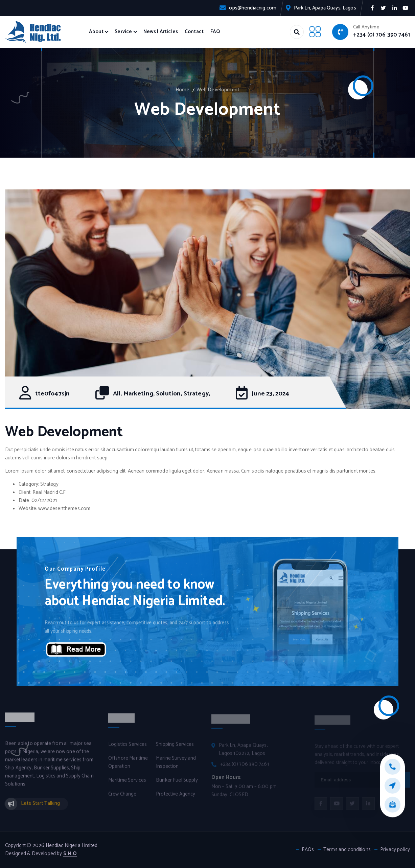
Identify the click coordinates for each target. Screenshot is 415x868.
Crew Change (122, 798)
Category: (29, 484)
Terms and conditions (347, 850)
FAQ (215, 32)
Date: (25, 501)
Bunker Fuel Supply (177, 784)
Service (123, 32)
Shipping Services (175, 748)
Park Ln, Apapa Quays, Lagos (325, 8)
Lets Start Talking (41, 807)
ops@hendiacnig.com (253, 8)
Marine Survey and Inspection (176, 766)
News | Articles (161, 32)
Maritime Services (127, 784)
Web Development (218, 90)
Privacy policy (395, 850)
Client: (25, 493)
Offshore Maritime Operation (128, 766)
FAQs (308, 850)
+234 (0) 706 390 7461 (382, 35)
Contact (194, 32)
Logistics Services (128, 748)
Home (183, 90)
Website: (28, 509)
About (96, 32)
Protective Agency (176, 798)
